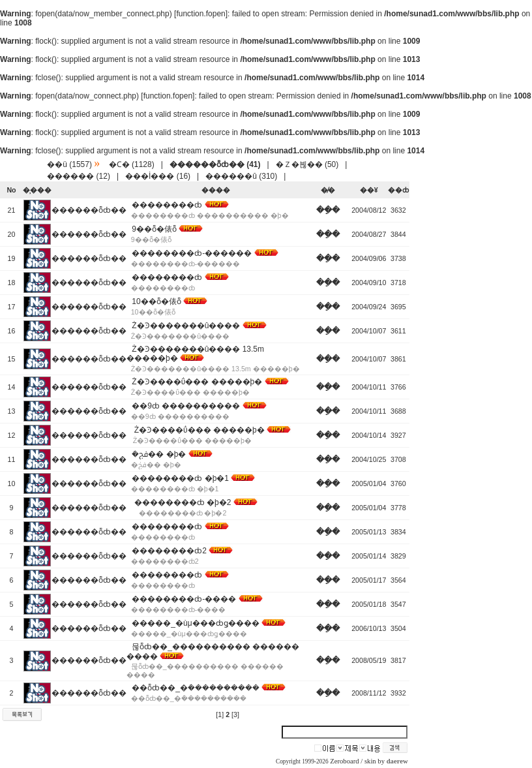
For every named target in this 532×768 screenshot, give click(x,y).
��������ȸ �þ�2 (181, 502)
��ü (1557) (69, 164)
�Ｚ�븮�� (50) (307, 164)
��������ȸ (167, 205)
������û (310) (241, 176)
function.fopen (200, 14)
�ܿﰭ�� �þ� (159, 454)
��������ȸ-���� (184, 599)
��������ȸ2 (169, 551)
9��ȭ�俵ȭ (154, 229)
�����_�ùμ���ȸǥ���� (195, 623)
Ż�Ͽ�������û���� (186, 326)
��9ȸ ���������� (186, 406)
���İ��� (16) (158, 176)
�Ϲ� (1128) (132, 164)
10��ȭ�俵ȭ (156, 301)
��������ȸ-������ (192, 253)
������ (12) (79, 176)
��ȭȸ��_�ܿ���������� (196, 688)
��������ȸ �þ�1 (180, 478)
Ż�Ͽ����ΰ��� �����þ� (197, 382)
